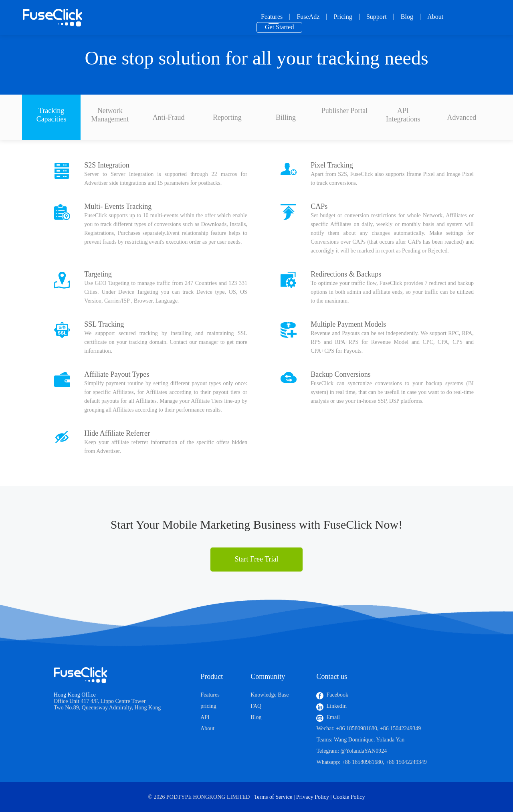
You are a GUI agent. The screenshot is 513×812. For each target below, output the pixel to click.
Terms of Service (273, 797)
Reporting (227, 117)
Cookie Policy (349, 797)
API (205, 717)
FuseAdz (308, 17)
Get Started (279, 27)
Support (377, 17)
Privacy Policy (313, 797)
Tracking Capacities (52, 115)
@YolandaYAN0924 (364, 751)
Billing (286, 117)
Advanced (461, 117)
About (435, 17)
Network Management (110, 115)
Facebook (337, 695)
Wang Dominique (354, 740)
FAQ (256, 706)
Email (333, 717)
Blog (407, 17)
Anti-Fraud (169, 117)
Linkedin (336, 706)
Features (272, 17)
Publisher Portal (345, 111)
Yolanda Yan (390, 740)
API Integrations (403, 115)
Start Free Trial (256, 559)
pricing (208, 706)
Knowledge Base (270, 695)
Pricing (343, 17)
